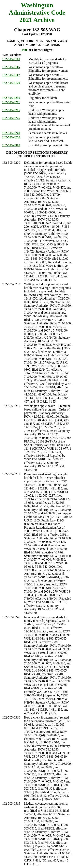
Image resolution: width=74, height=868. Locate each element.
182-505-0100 (11, 59)
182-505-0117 (11, 75)
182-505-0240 (11, 133)
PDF (25, 50)
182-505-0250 (11, 137)
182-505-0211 (11, 102)
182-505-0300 (11, 145)
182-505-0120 (11, 83)
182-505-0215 (11, 110)
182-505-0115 (11, 67)
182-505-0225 (11, 118)
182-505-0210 (11, 98)
